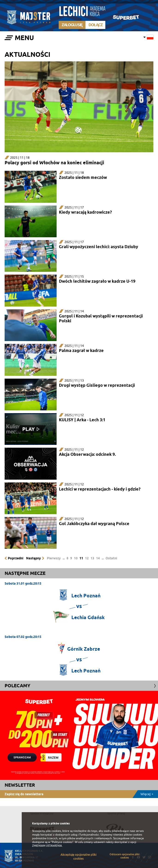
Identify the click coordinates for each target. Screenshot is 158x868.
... (64, 558)
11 (81, 558)
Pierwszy (54, 558)
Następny (33, 558)
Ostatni (111, 558)
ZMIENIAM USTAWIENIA (47, 846)
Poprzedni (16, 558)
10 (76, 558)
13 (92, 558)
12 (87, 558)
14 (98, 558)
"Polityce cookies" (62, 842)
